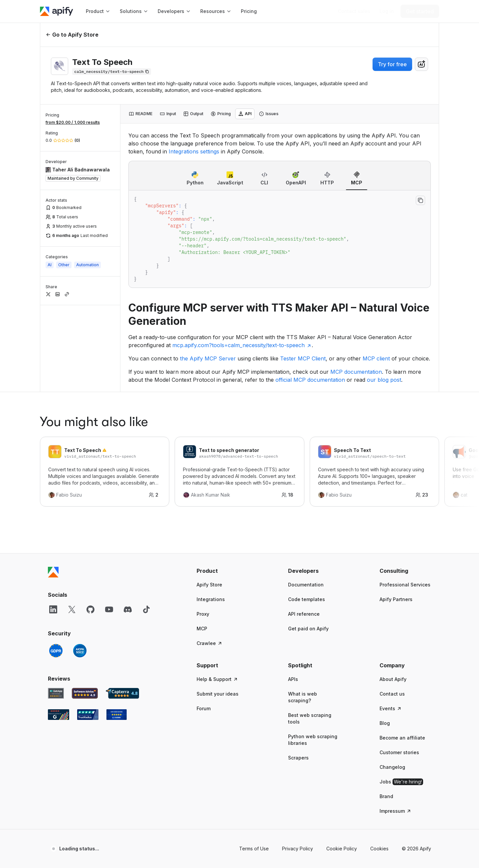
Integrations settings (194, 151)
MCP (202, 629)
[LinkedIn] (53, 609)
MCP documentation (356, 372)
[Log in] (387, 11)
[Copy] (112, 72)
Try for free (392, 64)
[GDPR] (56, 651)
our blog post (384, 380)
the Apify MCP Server (208, 358)
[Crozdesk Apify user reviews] (117, 715)
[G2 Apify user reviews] (59, 715)
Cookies (379, 849)
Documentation (306, 585)
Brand (386, 796)
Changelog (392, 767)
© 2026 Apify (416, 849)
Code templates (307, 599)
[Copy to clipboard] (420, 200)
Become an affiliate (402, 738)
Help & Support (217, 679)
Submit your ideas (218, 694)
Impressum (396, 811)
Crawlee (210, 643)
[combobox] (421, 64)
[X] (72, 609)
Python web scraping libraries (313, 740)
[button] (222, 571)
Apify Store (209, 585)
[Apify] (57, 11)
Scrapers (298, 758)
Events (391, 708)
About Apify (393, 679)
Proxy (203, 614)
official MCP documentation (310, 380)
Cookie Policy (342, 849)
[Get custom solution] (354, 11)
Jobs (401, 782)
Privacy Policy (298, 849)
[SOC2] (80, 651)
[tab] (141, 114)
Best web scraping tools (310, 718)
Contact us (392, 694)
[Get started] (420, 11)
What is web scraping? (303, 697)
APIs (293, 679)
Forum (204, 708)
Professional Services (405, 585)
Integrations (211, 599)
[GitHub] (90, 609)
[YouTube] (109, 609)
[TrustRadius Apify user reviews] (88, 715)
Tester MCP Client (303, 358)
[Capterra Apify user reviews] (122, 693)
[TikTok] (146, 609)
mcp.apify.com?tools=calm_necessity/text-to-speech (242, 345)
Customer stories (399, 752)
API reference (304, 614)
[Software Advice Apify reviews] (85, 693)
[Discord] (128, 609)
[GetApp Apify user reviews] (56, 693)
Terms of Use (254, 849)
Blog (385, 723)
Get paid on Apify (308, 629)
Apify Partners (396, 599)
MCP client (376, 358)
